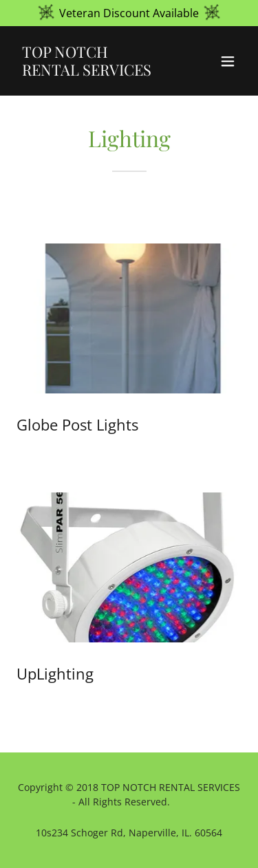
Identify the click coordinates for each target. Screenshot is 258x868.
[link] (95, 72)
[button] (228, 61)
